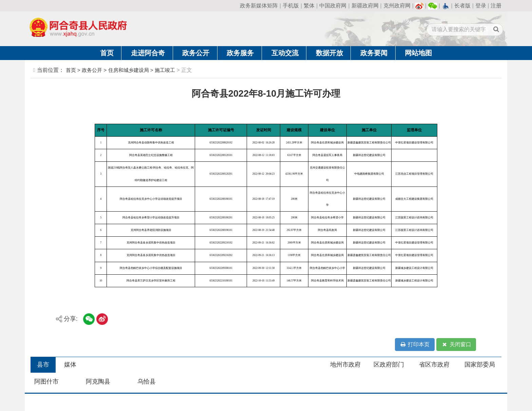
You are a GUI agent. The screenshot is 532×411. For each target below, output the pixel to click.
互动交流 (285, 53)
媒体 (70, 365)
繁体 (309, 6)
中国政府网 (333, 6)
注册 (496, 6)
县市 (43, 365)
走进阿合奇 (148, 53)
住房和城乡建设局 (129, 70)
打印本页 (415, 345)
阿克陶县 (98, 381)
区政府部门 (389, 365)
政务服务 (240, 53)
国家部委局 (480, 365)
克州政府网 (397, 6)
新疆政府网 (365, 6)
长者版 (462, 6)
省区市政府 (434, 365)
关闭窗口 (456, 345)
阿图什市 (46, 381)
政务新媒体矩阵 (259, 6)
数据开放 (329, 53)
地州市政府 (345, 365)
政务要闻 (374, 53)
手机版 (291, 6)
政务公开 (196, 53)
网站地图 (418, 53)
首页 (107, 53)
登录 (481, 6)
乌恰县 (147, 381)
